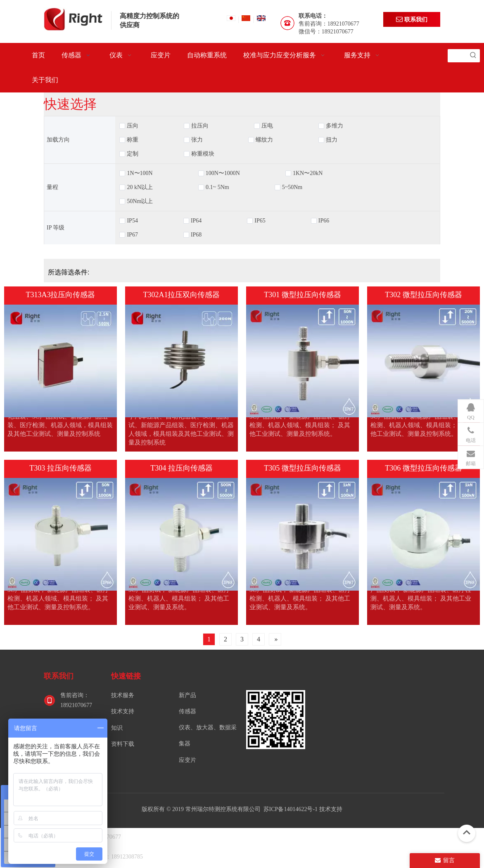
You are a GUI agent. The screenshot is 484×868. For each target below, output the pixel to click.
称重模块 (203, 154)
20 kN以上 (140, 187)
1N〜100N (140, 173)
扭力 (332, 140)
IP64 (196, 221)
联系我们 (412, 19)
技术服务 (123, 695)
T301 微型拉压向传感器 (302, 295)
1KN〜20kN (308, 173)
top (467, 833)
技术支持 (123, 711)
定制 (133, 154)
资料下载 (123, 744)
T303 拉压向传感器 (60, 468)
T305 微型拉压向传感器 (302, 468)
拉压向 (200, 126)
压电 (267, 126)
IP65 (260, 221)
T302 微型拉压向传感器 (423, 295)
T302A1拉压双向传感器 (182, 295)
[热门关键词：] (473, 56)
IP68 (196, 235)
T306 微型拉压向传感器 (423, 468)
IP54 (132, 221)
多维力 (335, 126)
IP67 (132, 235)
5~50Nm (292, 187)
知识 (117, 728)
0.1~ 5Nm (217, 187)
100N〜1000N (223, 173)
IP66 (324, 221)
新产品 (187, 695)
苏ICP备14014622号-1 (291, 809)
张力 (197, 140)
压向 (133, 126)
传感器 (187, 711)
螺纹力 (264, 140)
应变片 (187, 760)
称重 (133, 140)
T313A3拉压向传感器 (61, 295)
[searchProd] (457, 56)
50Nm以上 (140, 201)
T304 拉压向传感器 (181, 468)
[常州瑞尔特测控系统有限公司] (276, 720)
